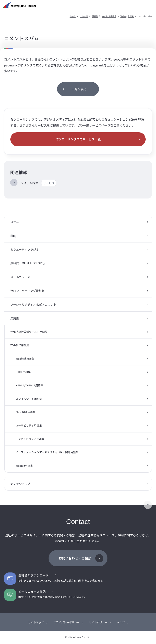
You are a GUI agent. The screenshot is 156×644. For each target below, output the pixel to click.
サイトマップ (36, 622)
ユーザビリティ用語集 (29, 425)
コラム (15, 222)
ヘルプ (121, 622)
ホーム (73, 16)
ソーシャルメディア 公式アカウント (33, 304)
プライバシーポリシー (66, 622)
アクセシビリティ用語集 (30, 439)
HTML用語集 (23, 372)
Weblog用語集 (127, 16)
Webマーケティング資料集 (27, 291)
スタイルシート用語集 (29, 399)
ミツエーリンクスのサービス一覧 (78, 139)
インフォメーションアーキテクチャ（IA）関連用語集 (47, 452)
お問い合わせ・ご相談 (75, 558)
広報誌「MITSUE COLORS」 (28, 263)
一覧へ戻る (79, 89)
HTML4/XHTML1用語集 (29, 385)
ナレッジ (84, 16)
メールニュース (20, 277)
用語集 (95, 16)
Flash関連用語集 (25, 412)
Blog (13, 236)
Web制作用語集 (109, 16)
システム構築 (38, 183)
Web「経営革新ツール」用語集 (29, 332)
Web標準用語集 (25, 359)
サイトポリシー (98, 622)
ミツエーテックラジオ (25, 249)
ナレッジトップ (20, 484)
